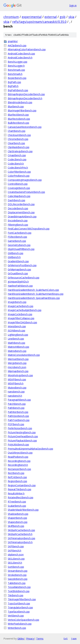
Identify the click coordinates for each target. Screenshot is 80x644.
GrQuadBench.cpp (18, 273)
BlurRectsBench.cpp (19, 119)
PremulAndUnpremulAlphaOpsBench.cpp (30, 449)
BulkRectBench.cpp (18, 123)
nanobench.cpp (16, 392)
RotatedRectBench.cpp (21, 497)
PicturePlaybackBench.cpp (22, 440)
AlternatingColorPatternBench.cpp (27, 49)
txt (66, 638)
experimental (32, 17)
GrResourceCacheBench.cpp (24, 278)
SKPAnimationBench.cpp (21, 538)
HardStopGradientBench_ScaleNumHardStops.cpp (36, 294)
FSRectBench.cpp (17, 237)
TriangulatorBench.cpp (20, 607)
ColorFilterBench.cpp (19, 172)
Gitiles (21, 639)
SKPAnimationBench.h (20, 542)
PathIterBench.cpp (18, 412)
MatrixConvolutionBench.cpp (24, 355)
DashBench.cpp (16, 200)
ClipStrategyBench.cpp (20, 151)
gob (63, 17)
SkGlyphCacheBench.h (20, 534)
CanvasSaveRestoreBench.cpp (25, 127)
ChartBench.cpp (17, 131)
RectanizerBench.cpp (19, 469)
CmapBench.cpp (17, 155)
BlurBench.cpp (16, 106)
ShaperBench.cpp (17, 518)
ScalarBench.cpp (17, 506)
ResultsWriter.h (16, 493)
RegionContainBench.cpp (22, 485)
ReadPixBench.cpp (18, 457)
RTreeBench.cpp (17, 502)
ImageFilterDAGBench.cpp (22, 322)
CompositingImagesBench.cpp (25, 180)
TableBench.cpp (17, 583)
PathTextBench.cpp (19, 420)
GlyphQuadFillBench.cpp (21, 249)
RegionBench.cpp (17, 481)
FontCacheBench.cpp (20, 233)
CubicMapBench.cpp (19, 196)
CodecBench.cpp (17, 159)
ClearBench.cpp (16, 143)
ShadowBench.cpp (18, 514)
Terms (40, 639)
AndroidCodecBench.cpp (21, 54)
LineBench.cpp (16, 339)
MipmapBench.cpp (18, 371)
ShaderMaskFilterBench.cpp (23, 510)
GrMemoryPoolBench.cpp (22, 265)
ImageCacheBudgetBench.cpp (25, 310)
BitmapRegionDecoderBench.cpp (26, 94)
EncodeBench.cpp (18, 220)
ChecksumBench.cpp (19, 135)
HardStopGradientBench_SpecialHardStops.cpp (34, 298)
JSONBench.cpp (16, 330)
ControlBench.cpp (18, 184)
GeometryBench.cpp (19, 245)
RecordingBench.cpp (19, 461)
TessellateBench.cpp (19, 587)
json (74, 638)
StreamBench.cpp (18, 571)
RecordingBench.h (18, 465)
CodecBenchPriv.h (18, 168)
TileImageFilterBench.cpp (22, 599)
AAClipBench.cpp (17, 45)
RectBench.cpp (16, 473)
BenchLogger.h (16, 66)
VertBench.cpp (16, 616)
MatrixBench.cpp (17, 351)
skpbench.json (16, 554)
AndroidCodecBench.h (20, 58)
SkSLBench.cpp (16, 559)
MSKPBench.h (16, 383)
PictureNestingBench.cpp (22, 432)
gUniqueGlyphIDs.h (18, 282)
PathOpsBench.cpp (18, 416)
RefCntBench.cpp (17, 477)
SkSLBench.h (15, 563)
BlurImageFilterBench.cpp (22, 110)
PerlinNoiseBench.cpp (20, 428)
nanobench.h (15, 396)
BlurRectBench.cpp (18, 115)
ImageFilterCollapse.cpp (21, 318)
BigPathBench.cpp (18, 90)
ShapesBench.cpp (18, 522)
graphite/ (13, 41)
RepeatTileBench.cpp (19, 489)
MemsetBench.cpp (18, 359)
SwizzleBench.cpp (18, 579)
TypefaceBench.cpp (19, 612)
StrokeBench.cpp (17, 575)
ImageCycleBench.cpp (20, 314)
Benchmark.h (15, 74)
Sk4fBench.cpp (16, 526)
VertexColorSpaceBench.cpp (23, 620)
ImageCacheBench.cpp (21, 306)
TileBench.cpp (16, 595)
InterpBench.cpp (17, 326)
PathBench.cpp (16, 408)
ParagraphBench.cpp (19, 400)
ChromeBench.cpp (18, 139)
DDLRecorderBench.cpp (21, 204)
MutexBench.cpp (17, 388)
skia (71, 17)
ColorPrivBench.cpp (19, 176)
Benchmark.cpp (16, 70)
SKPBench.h (14, 551)
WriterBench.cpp (17, 628)
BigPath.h (13, 86)
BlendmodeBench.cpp (20, 102)
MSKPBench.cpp (17, 379)
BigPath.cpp (14, 82)
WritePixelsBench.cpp (20, 624)
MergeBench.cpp (17, 363)
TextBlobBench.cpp (19, 591)
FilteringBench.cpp (18, 225)
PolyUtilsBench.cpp (18, 444)
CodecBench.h (16, 164)
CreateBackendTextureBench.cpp (26, 192)
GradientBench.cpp (18, 261)
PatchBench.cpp (17, 404)
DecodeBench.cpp (18, 208)
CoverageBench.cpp (19, 188)
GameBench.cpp (17, 241)
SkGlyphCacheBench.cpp (21, 530)
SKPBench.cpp (16, 546)
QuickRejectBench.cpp (20, 453)
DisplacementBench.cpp (21, 212)
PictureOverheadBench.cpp (23, 436)
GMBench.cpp (16, 253)
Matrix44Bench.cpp (18, 347)
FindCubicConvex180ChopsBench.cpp (29, 229)
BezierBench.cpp (17, 78)
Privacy (30, 639)
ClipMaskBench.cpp (19, 147)
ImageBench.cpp (17, 302)
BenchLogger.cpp (17, 62)
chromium (11, 17)
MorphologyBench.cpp (20, 375)
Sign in (73, 5)
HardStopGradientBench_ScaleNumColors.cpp (33, 290)
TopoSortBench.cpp (19, 603)
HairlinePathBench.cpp (20, 286)
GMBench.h (14, 257)
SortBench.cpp (16, 567)
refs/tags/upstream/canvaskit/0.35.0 (39, 22)
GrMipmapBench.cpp (19, 269)
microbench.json (17, 367)
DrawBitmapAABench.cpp (22, 216)
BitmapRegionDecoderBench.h (25, 98)
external (51, 17)
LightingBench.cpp (18, 335)
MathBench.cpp (16, 343)
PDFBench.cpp (16, 424)
